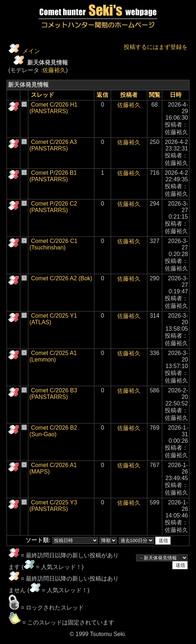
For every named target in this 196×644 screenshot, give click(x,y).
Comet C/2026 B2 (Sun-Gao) (53, 431)
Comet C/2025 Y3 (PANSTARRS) (53, 506)
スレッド (42, 95)
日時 (176, 95)
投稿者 (129, 95)
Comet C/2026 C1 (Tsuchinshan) (54, 244)
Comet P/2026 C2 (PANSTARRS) (53, 207)
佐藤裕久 (54, 70)
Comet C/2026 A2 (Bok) (62, 278)
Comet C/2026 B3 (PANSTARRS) (53, 394)
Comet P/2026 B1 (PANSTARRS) (53, 176)
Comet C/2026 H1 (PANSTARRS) (54, 108)
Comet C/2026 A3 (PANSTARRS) (53, 145)
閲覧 (155, 95)
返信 (102, 95)
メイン (31, 51)
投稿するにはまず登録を (156, 47)
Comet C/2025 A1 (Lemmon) (53, 356)
